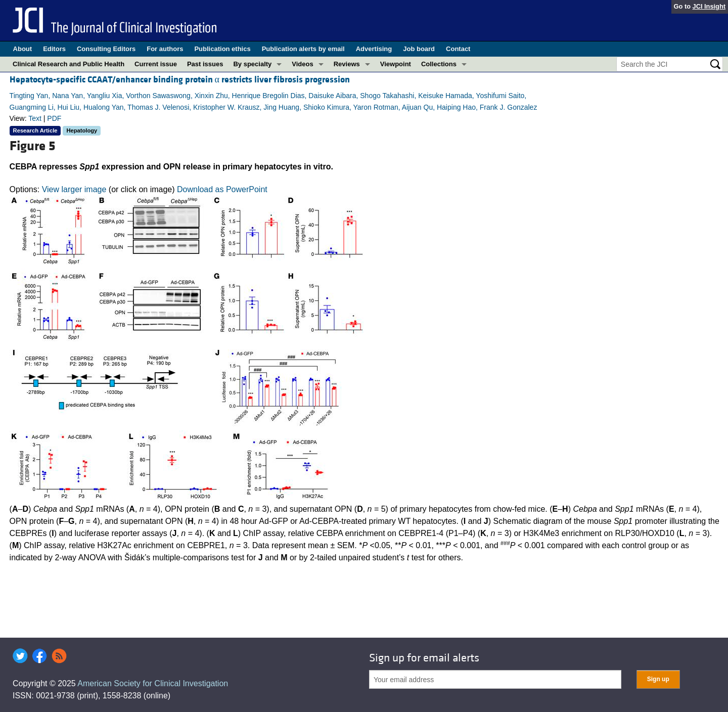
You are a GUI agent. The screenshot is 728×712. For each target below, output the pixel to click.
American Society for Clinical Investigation (153, 683)
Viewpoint (396, 64)
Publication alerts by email (303, 49)
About (23, 49)
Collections (439, 64)
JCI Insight (709, 6)
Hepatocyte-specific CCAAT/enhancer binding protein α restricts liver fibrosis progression (180, 80)
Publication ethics (222, 49)
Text (35, 118)
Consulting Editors (106, 49)
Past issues (205, 64)
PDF (54, 118)
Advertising (374, 49)
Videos (302, 64)
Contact (458, 49)
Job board (419, 49)
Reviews (347, 64)
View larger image (74, 189)
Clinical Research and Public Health (69, 64)
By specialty (252, 64)
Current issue (156, 64)
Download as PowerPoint (222, 189)
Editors (54, 49)
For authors (165, 49)
